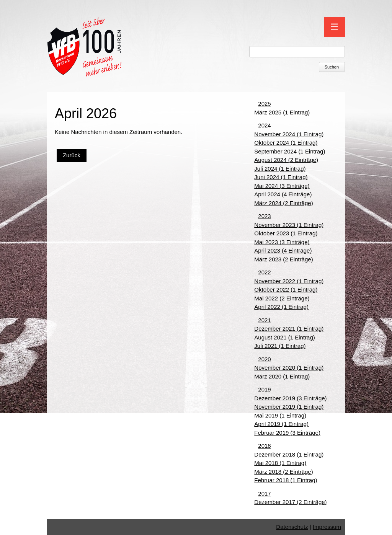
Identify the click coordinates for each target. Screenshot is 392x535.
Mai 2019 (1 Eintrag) (280, 415)
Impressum (327, 527)
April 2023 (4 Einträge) (283, 250)
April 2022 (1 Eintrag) (281, 307)
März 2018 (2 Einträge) (283, 472)
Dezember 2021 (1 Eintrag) (289, 329)
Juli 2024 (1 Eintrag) (280, 169)
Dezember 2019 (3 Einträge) (290, 398)
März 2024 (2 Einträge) (283, 203)
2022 (264, 272)
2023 (264, 216)
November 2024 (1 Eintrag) (289, 134)
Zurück (72, 155)
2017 (264, 493)
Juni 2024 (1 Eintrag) (281, 177)
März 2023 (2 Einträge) (283, 259)
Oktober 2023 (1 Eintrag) (286, 233)
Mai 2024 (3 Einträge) (282, 186)
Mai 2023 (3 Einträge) (282, 242)
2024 (264, 125)
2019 (264, 389)
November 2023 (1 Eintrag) (289, 225)
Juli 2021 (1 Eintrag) (280, 346)
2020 (264, 359)
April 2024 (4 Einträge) (283, 194)
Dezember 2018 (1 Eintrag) (289, 454)
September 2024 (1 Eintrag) (290, 151)
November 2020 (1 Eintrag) (289, 368)
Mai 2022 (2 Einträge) (282, 298)
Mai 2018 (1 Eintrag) (280, 463)
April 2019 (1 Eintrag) (281, 424)
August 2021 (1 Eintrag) (284, 337)
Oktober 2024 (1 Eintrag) (286, 143)
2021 (264, 320)
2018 (264, 446)
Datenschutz (292, 527)
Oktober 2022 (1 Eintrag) (286, 290)
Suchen (332, 67)
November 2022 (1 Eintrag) (289, 281)
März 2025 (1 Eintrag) (282, 112)
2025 (264, 104)
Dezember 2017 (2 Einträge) (290, 502)
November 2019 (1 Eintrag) (289, 407)
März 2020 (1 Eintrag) (282, 376)
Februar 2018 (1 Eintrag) (286, 480)
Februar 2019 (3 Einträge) (287, 433)
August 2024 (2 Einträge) (286, 160)
